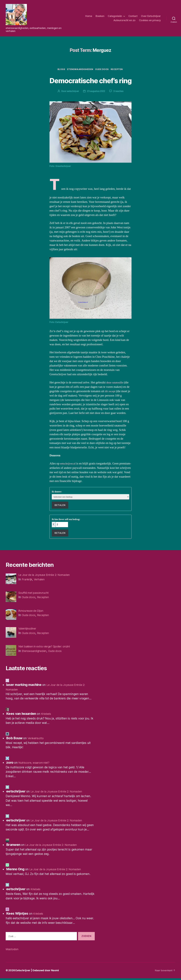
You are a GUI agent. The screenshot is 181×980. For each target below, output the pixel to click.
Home (89, 16)
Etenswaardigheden (80, 70)
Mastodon (13, 951)
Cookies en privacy (150, 20)
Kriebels (47, 715)
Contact (133, 16)
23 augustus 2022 (96, 92)
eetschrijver (72, 92)
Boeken (100, 16)
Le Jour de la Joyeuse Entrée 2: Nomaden (59, 793)
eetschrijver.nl (69, 464)
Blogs (60, 70)
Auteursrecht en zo (124, 20)
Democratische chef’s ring (91, 80)
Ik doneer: (57, 492)
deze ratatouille (115, 383)
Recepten (119, 70)
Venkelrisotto (36, 740)
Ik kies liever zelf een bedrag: (66, 520)
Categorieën (115, 16)
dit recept (110, 392)
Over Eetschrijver (151, 16)
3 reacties (119, 92)
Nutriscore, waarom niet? (36, 764)
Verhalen (42, 580)
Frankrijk (28, 580)
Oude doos (103, 70)
